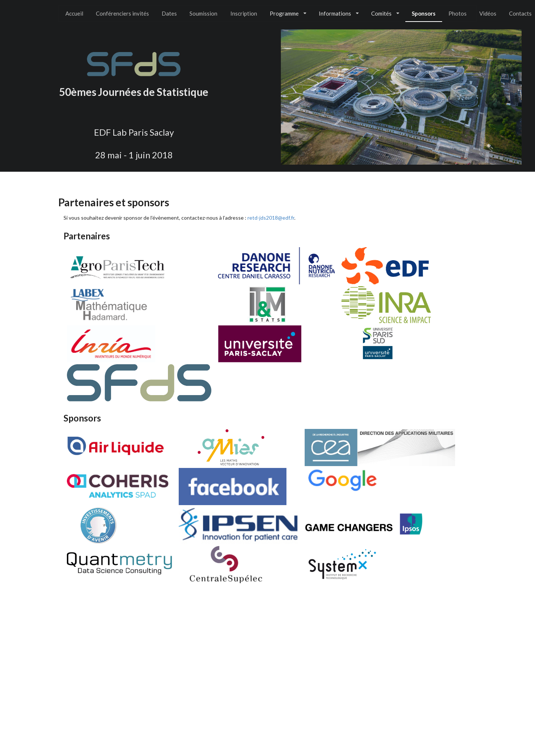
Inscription (244, 13)
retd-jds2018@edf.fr (271, 218)
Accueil (74, 13)
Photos (458, 13)
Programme (288, 13)
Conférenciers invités (122, 13)
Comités (385, 13)
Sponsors (424, 13)
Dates (169, 13)
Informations (339, 13)
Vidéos (488, 13)
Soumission (203, 13)
